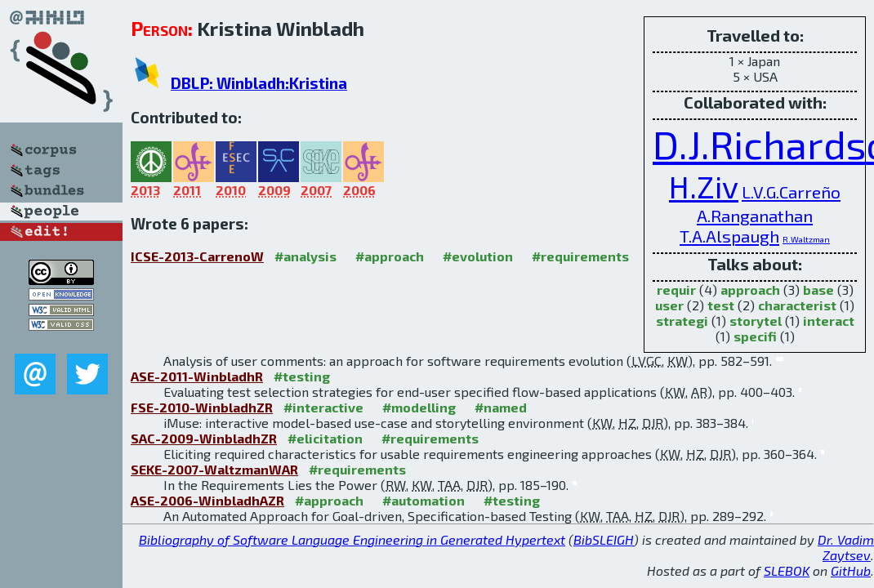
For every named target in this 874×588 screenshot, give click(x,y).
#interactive (323, 407)
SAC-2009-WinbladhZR (204, 438)
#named (501, 407)
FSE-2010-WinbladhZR (202, 407)
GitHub (851, 570)
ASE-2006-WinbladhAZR (207, 500)
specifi (755, 336)
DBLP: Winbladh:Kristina (259, 83)
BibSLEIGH (604, 539)
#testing (302, 376)
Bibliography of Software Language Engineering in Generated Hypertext (352, 539)
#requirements (580, 256)
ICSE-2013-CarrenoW (197, 256)
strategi (682, 321)
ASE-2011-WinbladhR (197, 376)
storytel (756, 321)
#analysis (305, 256)
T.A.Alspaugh (729, 236)
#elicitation (325, 438)
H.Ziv (704, 186)
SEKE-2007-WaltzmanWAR (214, 469)
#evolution (478, 256)
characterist (797, 305)
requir (676, 290)
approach (750, 290)
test (721, 305)
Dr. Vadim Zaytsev (846, 547)
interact (829, 321)
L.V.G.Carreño (791, 192)
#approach (390, 256)
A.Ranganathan (755, 215)
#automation (424, 500)
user (669, 305)
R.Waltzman (806, 239)
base (818, 290)
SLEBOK (787, 570)
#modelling (419, 407)
